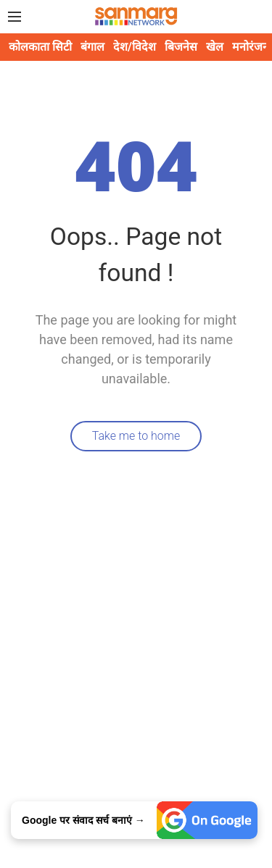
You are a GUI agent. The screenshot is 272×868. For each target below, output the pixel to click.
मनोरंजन (251, 47)
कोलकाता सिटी (40, 47)
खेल (215, 47)
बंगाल (92, 47)
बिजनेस (181, 47)
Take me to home (136, 436)
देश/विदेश (135, 47)
